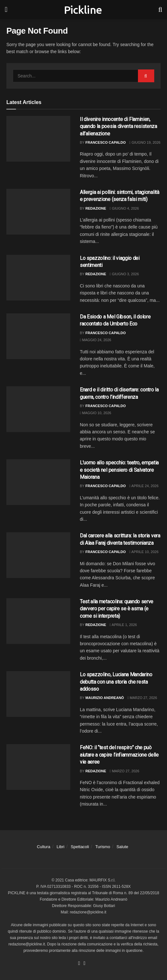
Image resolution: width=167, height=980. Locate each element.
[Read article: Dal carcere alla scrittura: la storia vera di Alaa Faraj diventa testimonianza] (38, 555)
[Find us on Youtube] (85, 964)
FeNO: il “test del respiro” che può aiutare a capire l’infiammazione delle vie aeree (119, 755)
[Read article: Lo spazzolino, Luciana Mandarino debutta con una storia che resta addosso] (38, 694)
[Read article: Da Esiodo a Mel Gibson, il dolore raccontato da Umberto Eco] (38, 336)
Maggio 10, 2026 (95, 413)
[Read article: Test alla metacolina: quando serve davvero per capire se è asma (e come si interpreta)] (38, 621)
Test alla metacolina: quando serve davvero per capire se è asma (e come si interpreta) (117, 609)
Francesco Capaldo (106, 142)
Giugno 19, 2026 (145, 142)
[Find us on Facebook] (79, 964)
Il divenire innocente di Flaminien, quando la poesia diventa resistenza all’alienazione (118, 126)
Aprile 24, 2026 (144, 486)
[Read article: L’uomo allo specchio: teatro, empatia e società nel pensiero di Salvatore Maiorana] (38, 482)
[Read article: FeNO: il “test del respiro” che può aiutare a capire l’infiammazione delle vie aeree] (38, 767)
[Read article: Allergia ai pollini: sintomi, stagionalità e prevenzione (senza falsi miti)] (38, 212)
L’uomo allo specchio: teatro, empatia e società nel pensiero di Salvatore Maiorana (119, 470)
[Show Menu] (6, 10)
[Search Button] (160, 10)
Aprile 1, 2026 (123, 625)
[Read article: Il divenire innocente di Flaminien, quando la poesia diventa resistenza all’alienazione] (38, 139)
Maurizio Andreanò (105, 698)
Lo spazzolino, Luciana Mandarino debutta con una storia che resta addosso (116, 682)
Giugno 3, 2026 (124, 274)
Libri (61, 847)
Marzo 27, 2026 (142, 698)
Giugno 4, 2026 (124, 208)
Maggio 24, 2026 (95, 340)
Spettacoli (80, 847)
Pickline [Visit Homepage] (83, 10)
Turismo (102, 847)
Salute (122, 847)
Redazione (96, 208)
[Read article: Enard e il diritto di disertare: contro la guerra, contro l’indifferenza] (38, 409)
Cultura (43, 847)
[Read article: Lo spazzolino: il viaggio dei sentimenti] (38, 278)
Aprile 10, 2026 (144, 552)
